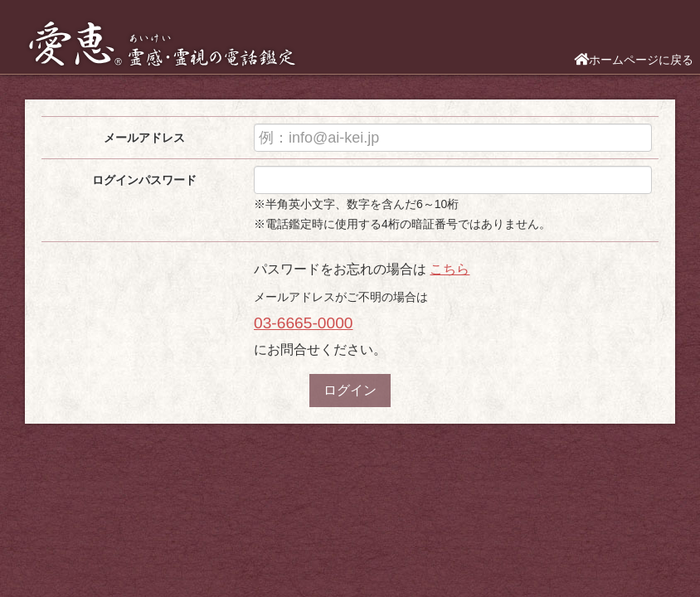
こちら (450, 269)
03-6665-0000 (304, 323)
